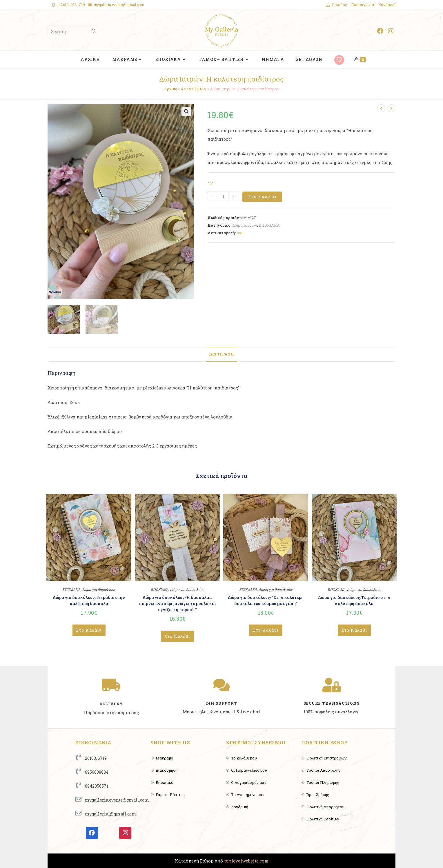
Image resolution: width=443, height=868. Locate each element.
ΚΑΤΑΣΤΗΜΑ (194, 89)
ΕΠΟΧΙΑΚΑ (269, 225)
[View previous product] (381, 108)
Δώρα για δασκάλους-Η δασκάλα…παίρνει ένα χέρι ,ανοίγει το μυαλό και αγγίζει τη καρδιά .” (177, 603)
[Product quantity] (223, 197)
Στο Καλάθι (262, 197)
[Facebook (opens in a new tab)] (380, 31)
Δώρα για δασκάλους (99, 589)
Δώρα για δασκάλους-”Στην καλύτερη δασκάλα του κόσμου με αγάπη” (266, 600)
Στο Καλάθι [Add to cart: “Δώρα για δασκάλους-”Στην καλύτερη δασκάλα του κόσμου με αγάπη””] (266, 630)
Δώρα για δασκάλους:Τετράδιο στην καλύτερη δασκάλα (89, 600)
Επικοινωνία (363, 5)
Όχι (240, 233)
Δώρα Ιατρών (245, 225)
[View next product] (391, 108)
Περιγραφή (221, 354)
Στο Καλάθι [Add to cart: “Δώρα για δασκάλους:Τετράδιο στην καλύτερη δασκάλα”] (89, 630)
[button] (211, 183)
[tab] (221, 354)
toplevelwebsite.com (246, 861)
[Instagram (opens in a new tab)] (391, 31)
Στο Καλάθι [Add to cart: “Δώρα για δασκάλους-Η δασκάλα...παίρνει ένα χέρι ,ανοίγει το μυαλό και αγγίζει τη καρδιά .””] (177, 636)
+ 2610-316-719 (71, 5)
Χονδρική (387, 5)
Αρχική (171, 89)
